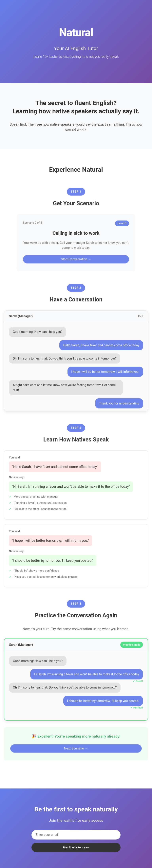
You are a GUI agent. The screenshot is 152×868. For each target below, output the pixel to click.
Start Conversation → (76, 261)
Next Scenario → (76, 751)
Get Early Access (76, 847)
